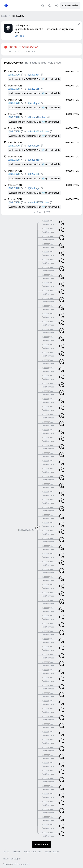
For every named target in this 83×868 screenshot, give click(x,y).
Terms (6, 851)
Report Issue (52, 851)
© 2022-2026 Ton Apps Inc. (17, 864)
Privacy (17, 851)
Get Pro (20, 36)
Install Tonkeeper (12, 859)
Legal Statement (33, 851)
